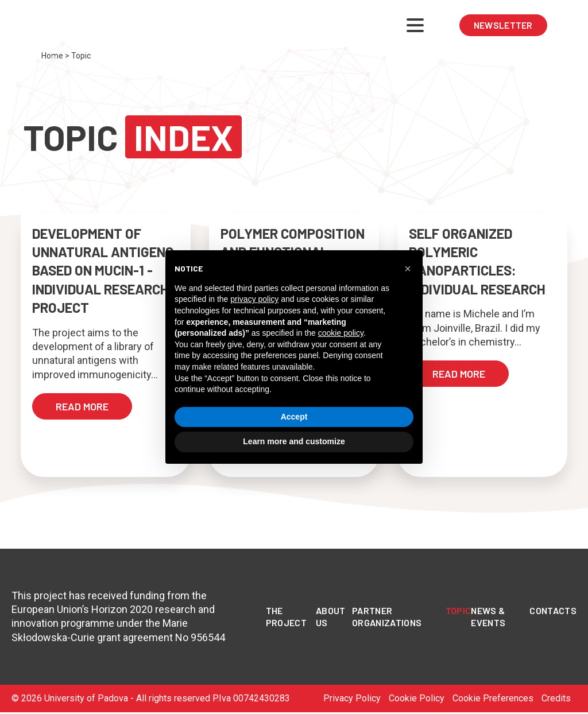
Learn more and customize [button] (294, 441)
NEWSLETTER (503, 25)
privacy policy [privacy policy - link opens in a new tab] (254, 299)
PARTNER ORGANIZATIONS (387, 617)
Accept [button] (294, 417)
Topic (459, 610)
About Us (331, 617)
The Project (286, 617)
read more (82, 406)
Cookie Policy (417, 698)
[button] (408, 269)
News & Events (488, 617)
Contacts (553, 610)
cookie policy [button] (341, 333)
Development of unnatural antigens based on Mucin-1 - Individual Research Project (103, 271)
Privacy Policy (352, 698)
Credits (556, 698)
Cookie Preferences (493, 698)
